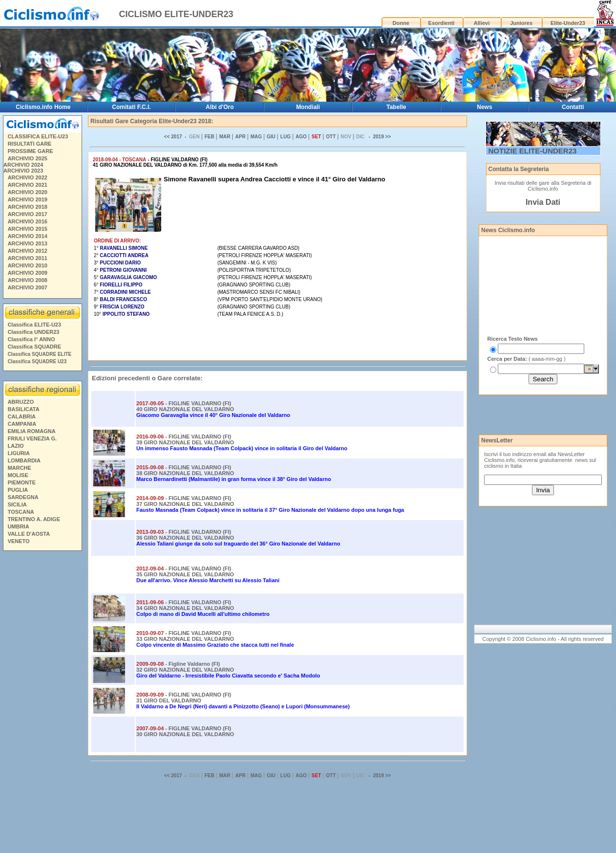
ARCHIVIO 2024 (23, 165)
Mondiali (308, 107)
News (484, 107)
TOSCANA (21, 512)
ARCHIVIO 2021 (28, 185)
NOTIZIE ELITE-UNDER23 (533, 151)
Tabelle (396, 107)
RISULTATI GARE (30, 144)
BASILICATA (24, 409)
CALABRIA (22, 416)
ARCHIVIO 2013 (28, 243)
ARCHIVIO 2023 (23, 171)
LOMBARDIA (24, 460)
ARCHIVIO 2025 (28, 158)
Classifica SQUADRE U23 (37, 361)
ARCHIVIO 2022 (28, 177)
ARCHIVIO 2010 (28, 265)
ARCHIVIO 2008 (28, 280)
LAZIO (16, 446)
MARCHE (20, 468)
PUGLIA (18, 490)
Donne (401, 23)
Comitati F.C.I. (131, 107)
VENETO (19, 541)
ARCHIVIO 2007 (28, 287)
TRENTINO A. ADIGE (34, 519)
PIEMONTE (22, 482)
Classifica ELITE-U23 (34, 325)
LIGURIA (19, 453)
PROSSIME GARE (31, 151)
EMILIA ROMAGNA (32, 431)
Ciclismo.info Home (43, 107)
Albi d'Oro (220, 107)
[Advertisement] (42, 703)
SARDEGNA (23, 497)
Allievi (482, 23)
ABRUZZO (21, 402)
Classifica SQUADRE (34, 347)
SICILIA (17, 504)
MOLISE (18, 475)
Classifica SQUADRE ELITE (40, 354)
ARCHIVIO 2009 (28, 273)
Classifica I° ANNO (32, 339)
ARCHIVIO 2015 (28, 229)
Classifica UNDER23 (34, 332)
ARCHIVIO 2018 (28, 207)
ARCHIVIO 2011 (28, 258)
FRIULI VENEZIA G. (32, 438)
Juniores (521, 23)
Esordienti (442, 23)
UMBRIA (19, 526)
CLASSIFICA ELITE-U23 (38, 136)
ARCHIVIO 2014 (28, 236)
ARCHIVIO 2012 (28, 251)
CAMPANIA (22, 424)
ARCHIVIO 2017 (28, 214)
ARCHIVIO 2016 (28, 221)
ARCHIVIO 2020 (28, 192)
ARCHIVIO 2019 (28, 199)
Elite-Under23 (568, 23)
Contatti (573, 107)
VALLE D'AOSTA (29, 534)
